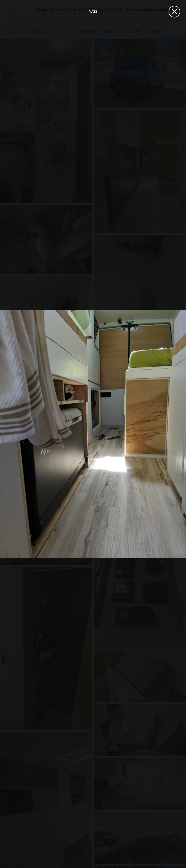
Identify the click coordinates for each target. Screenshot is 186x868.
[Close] (174, 12)
